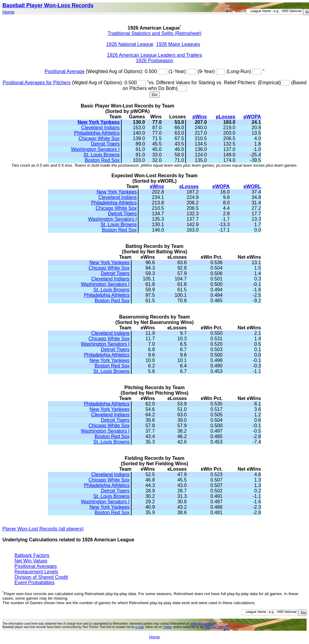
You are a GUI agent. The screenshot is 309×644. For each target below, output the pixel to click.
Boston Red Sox (102, 160)
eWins (157, 186)
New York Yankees (99, 122)
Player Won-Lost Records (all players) (43, 529)
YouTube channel (216, 627)
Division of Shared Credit (41, 577)
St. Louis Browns (101, 155)
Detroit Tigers (105, 144)
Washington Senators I (95, 149)
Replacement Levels (36, 572)
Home (8, 12)
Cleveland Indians (100, 128)
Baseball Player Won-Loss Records (48, 5)
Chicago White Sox (99, 138)
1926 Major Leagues (178, 44)
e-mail (139, 627)
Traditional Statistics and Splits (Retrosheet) (155, 33)
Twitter (167, 627)
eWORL (252, 186)
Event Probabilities (35, 583)
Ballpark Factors (32, 555)
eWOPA (221, 186)
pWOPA (252, 117)
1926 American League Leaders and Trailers (155, 55)
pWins (200, 117)
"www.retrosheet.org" (204, 624)
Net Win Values (31, 561)
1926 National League (130, 44)
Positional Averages (36, 566)
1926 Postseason (154, 61)
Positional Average (65, 71)
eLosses (189, 186)
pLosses (226, 117)
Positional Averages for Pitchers (37, 83)
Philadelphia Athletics (97, 133)
